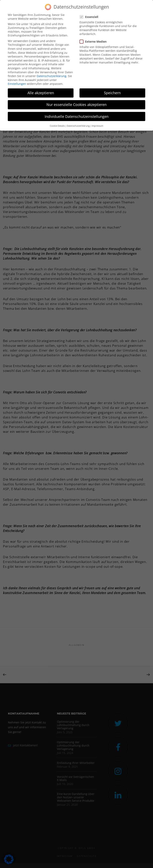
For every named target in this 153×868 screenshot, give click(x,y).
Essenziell (91, 17)
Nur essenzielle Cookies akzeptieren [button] (76, 105)
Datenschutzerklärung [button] (78, 126)
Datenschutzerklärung (51, 76)
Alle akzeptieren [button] (41, 93)
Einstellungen (17, 84)
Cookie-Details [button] (57, 126)
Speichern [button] (112, 93)
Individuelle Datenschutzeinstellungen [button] (77, 116)
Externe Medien (95, 42)
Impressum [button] (97, 126)
